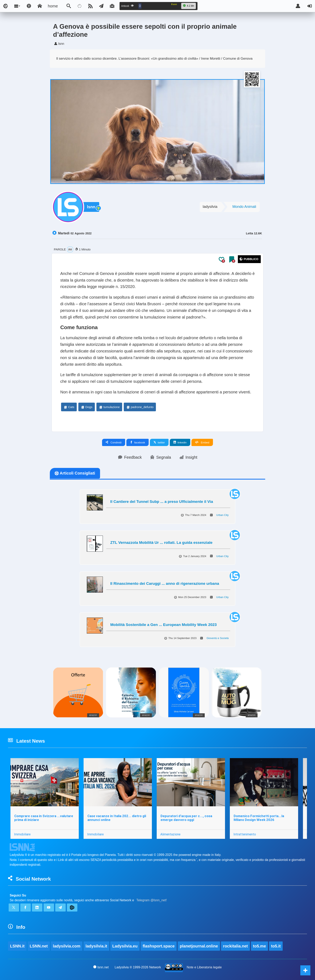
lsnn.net (101, 967)
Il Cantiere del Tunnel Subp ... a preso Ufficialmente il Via (162, 502)
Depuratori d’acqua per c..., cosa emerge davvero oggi (186, 818)
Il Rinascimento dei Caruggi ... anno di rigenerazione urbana (165, 583)
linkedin (180, 442)
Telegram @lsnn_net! (152, 900)
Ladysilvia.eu (125, 946)
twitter (159, 442)
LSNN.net (39, 946)
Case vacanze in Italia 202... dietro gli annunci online (117, 818)
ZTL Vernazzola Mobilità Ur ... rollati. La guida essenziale (161, 543)
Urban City (222, 515)
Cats (69, 407)
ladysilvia (210, 207)
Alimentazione (170, 834)
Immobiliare (22, 834)
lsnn (91, 207)
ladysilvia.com (67, 946)
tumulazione (109, 407)
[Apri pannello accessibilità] (29, 6)
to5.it (276, 946)
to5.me (259, 946)
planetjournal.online (199, 946)
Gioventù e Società (218, 638)
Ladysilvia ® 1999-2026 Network (138, 967)
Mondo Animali (244, 207)
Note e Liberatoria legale (204, 967)
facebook (138, 442)
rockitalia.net (235, 946)
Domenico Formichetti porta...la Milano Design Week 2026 (259, 818)
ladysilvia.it (96, 946)
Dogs (86, 407)
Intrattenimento (245, 834)
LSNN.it (17, 946)
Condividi (114, 442)
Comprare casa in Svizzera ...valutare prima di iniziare (44, 818)
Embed (202, 442)
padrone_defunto (140, 407)
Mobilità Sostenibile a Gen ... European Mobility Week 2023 (164, 625)
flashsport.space (159, 946)
